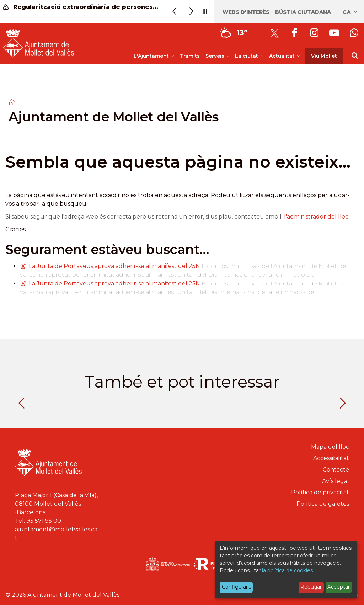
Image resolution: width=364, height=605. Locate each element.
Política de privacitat (320, 492)
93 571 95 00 (44, 521)
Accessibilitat (331, 458)
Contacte (336, 470)
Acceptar (339, 587)
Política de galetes (323, 504)
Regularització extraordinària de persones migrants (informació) (81, 7)
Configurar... (236, 587)
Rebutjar (311, 587)
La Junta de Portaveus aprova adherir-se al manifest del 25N (114, 266)
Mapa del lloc (330, 447)
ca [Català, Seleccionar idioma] (350, 12)
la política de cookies (287, 570)
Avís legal (336, 481)
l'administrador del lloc (316, 217)
